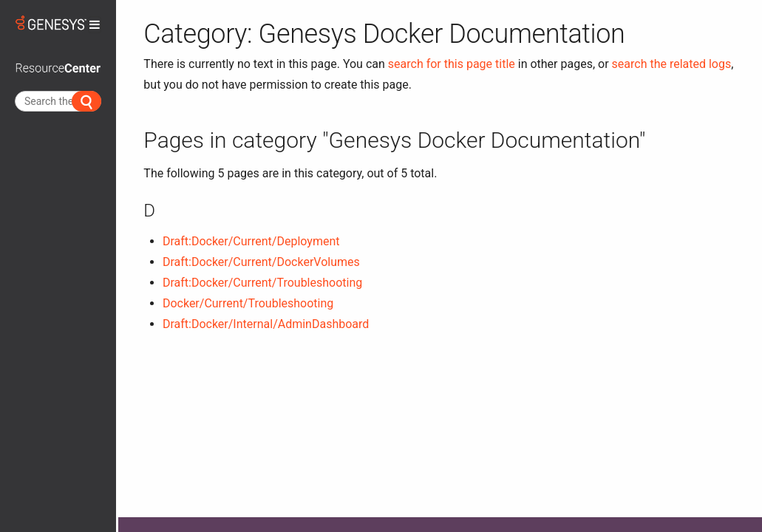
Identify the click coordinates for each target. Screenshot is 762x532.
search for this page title (452, 64)
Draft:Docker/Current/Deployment (251, 241)
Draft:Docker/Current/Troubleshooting (262, 283)
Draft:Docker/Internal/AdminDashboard (266, 324)
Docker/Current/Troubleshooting (248, 303)
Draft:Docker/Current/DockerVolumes (261, 262)
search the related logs (672, 64)
